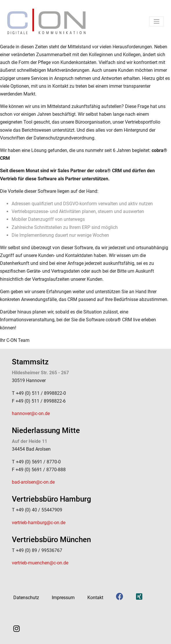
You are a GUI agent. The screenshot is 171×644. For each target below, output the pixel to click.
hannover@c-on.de (31, 413)
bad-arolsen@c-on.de (33, 482)
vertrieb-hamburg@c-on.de (39, 523)
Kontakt (95, 598)
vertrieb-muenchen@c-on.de (40, 563)
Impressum (63, 598)
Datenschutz (26, 598)
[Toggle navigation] (157, 21)
